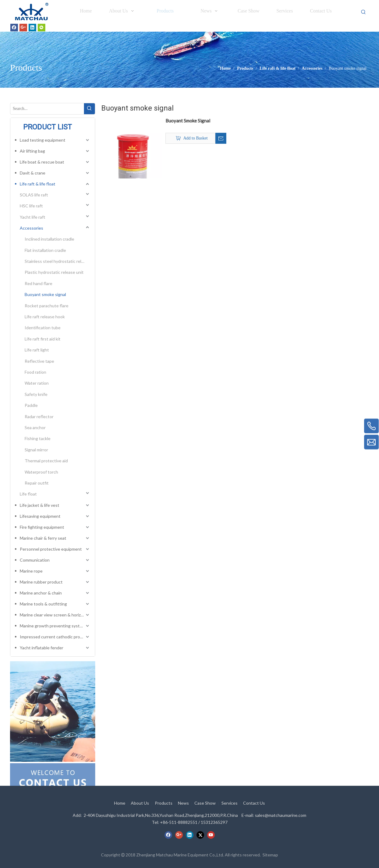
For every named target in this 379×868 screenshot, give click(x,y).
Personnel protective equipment (51, 549)
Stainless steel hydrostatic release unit (57, 261)
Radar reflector (39, 416)
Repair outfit (37, 483)
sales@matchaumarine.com (281, 815)
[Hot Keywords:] (363, 12)
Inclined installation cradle (49, 239)
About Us (140, 803)
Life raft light (37, 350)
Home (120, 803)
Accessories (31, 228)
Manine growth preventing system (53, 626)
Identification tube (43, 328)
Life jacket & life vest (40, 505)
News (183, 803)
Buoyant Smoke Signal (188, 121)
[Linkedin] (32, 27)
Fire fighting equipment (42, 527)
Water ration (37, 383)
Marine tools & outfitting (43, 604)
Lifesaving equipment (40, 516)
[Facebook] (14, 27)
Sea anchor (35, 427)
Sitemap (270, 855)
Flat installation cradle (45, 250)
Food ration (35, 372)
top (366, 842)
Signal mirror (36, 450)
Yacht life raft (33, 217)
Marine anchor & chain (41, 593)
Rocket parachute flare (47, 306)
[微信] (42, 27)
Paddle (31, 405)
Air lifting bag (32, 151)
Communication (35, 560)
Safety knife (36, 394)
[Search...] (47, 109)
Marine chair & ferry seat (43, 538)
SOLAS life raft (34, 195)
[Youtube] (211, 835)
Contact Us (254, 803)
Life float (28, 494)
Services (229, 803)
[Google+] (23, 27)
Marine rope (31, 571)
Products (164, 803)
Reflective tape (39, 361)
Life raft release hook (45, 317)
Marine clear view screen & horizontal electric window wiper (55, 615)
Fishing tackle (38, 438)
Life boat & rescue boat (42, 162)
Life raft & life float (38, 184)
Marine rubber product (41, 582)
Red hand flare (38, 283)
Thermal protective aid (46, 461)
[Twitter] (200, 835)
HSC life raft (31, 206)
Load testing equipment (43, 140)
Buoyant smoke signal (45, 294)
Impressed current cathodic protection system (55, 637)
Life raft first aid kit (43, 339)
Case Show (205, 803)
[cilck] (53, 711)
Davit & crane (33, 173)
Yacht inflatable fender (42, 648)
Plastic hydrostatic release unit (54, 272)
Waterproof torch (41, 472)
